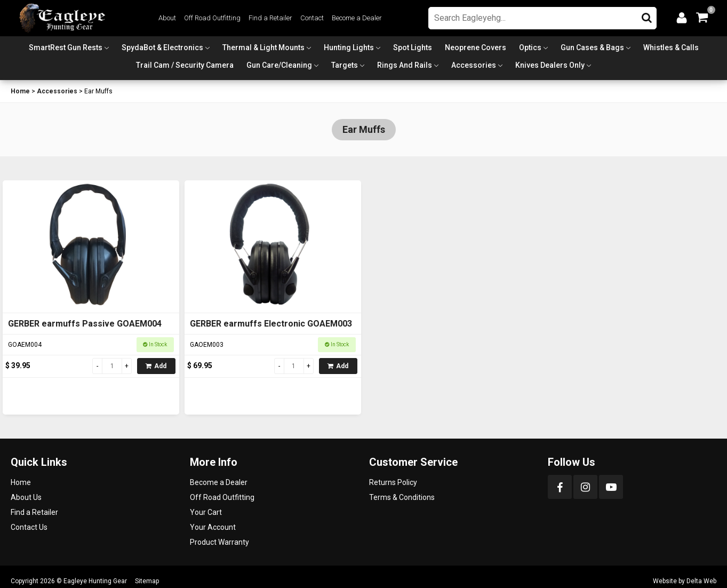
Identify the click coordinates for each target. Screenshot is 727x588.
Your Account (213, 527)
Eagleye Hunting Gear (95, 581)
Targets (345, 65)
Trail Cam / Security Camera (185, 65)
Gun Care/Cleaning (279, 65)
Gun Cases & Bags (592, 47)
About (167, 18)
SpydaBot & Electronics (162, 47)
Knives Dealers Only (550, 65)
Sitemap (147, 581)
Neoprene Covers (476, 47)
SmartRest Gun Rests (66, 47)
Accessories (474, 65)
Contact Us (29, 527)
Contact (312, 18)
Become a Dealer (357, 18)
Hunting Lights (349, 47)
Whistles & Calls (671, 47)
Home (20, 91)
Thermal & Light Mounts (263, 47)
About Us (26, 497)
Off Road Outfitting (212, 18)
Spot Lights (413, 47)
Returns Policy (393, 482)
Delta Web (701, 581)
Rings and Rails (405, 65)
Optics (530, 47)
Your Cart (206, 512)
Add (156, 366)
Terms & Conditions (402, 497)
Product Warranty (219, 542)
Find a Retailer (270, 18)
